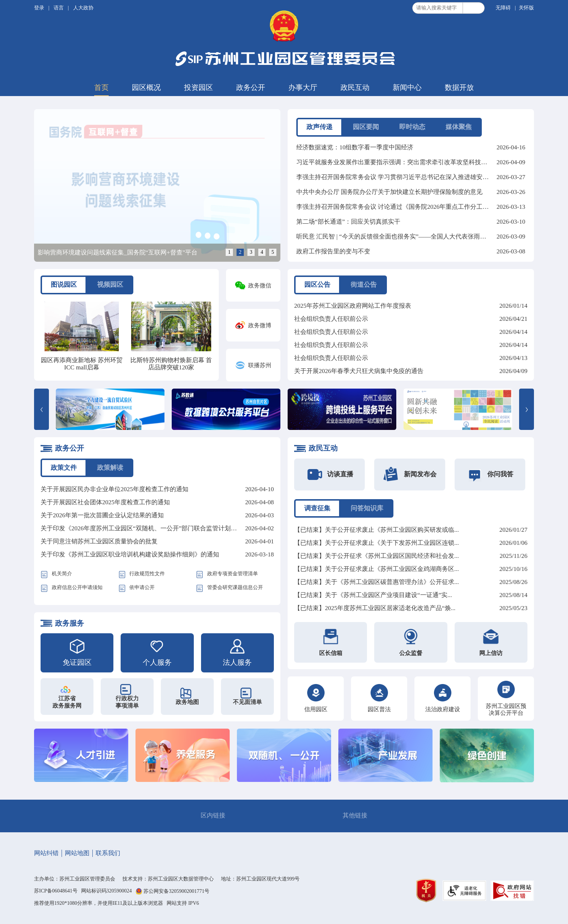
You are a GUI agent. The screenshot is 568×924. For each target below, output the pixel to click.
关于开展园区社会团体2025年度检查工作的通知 (105, 502)
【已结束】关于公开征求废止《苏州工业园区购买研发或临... (377, 530)
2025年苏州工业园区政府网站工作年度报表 (353, 306)
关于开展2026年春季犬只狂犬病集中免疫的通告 (359, 371)
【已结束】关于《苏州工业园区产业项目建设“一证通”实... (373, 595)
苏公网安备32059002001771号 (176, 892)
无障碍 (503, 8)
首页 (101, 87)
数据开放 (459, 87)
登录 (40, 8)
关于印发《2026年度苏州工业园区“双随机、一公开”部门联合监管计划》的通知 (148, 528)
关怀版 (526, 8)
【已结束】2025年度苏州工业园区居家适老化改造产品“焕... (375, 608)
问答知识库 (367, 508)
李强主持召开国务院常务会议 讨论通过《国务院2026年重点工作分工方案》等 (402, 207)
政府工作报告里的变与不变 (333, 251)
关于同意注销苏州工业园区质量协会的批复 (99, 541)
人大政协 (83, 8)
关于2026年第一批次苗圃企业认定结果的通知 (102, 515)
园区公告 (317, 285)
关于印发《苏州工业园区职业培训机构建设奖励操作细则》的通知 (130, 554)
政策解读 (110, 468)
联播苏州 (260, 365)
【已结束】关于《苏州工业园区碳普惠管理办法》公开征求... (377, 582)
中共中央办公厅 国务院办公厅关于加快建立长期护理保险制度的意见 (389, 192)
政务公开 (251, 87)
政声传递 (319, 127)
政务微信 (260, 285)
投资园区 (199, 87)
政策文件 (64, 468)
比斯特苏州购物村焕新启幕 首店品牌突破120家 (171, 364)
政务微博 (260, 325)
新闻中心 (407, 87)
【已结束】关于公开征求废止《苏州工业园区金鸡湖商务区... (377, 569)
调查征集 (317, 508)
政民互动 (355, 87)
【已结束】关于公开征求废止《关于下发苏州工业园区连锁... (377, 543)
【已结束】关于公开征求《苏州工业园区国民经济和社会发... (377, 556)
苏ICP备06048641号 (56, 891)
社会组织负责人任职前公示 (331, 319)
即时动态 (412, 127)
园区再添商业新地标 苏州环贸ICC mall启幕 (82, 364)
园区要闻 (366, 127)
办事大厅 (303, 87)
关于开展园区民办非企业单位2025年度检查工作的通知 (114, 489)
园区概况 (146, 87)
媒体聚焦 (459, 127)
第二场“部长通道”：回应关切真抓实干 (348, 222)
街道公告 (364, 285)
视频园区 (110, 285)
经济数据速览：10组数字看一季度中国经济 (355, 147)
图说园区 (64, 285)
